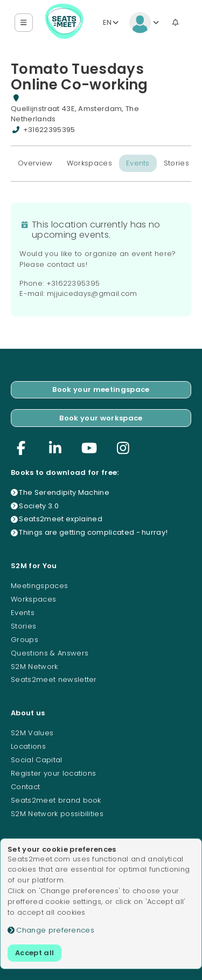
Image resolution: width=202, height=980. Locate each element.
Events (138, 163)
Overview (35, 163)
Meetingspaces (39, 586)
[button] (24, 23)
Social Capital (37, 760)
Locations (28, 746)
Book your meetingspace (101, 389)
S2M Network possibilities (57, 814)
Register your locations (53, 773)
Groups (25, 640)
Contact (25, 787)
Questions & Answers (50, 653)
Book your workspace (101, 418)
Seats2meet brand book (56, 800)
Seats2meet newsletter (54, 679)
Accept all (34, 953)
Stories (176, 163)
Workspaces (89, 163)
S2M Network (34, 667)
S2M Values (32, 733)
